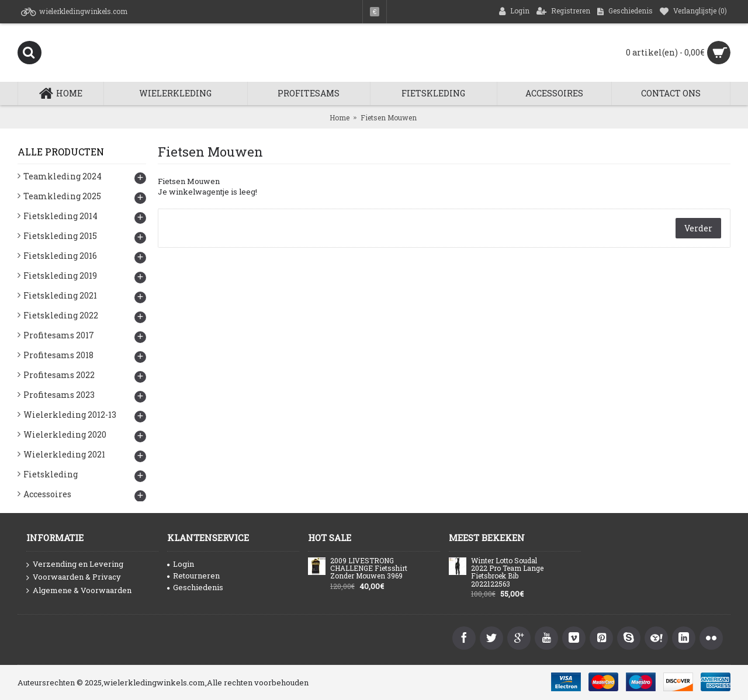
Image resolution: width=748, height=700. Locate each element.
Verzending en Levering (75, 564)
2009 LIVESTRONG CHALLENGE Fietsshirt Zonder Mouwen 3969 (369, 569)
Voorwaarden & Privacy (74, 577)
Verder (698, 228)
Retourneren (193, 576)
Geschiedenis (195, 587)
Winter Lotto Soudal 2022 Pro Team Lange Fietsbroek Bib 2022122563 (507, 573)
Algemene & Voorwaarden (79, 591)
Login (181, 564)
